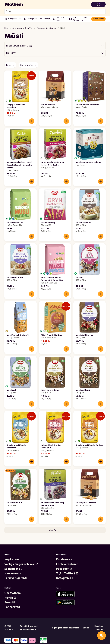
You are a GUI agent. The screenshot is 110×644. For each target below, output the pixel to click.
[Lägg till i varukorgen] (32, 121)
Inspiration (12, 559)
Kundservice (64, 559)
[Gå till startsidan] (14, 4)
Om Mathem (13, 593)
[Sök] (7, 11)
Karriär (10, 598)
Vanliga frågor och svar (21, 564)
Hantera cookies (99, 628)
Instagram (64, 578)
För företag (12, 607)
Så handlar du (13, 569)
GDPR (86, 628)
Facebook (64, 569)
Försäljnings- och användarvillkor (29, 628)
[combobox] (57, 11)
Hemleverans (13, 573)
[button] (55, 46)
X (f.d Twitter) (67, 573)
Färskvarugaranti (16, 578)
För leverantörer (67, 564)
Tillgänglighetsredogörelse (65, 628)
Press (10, 602)
